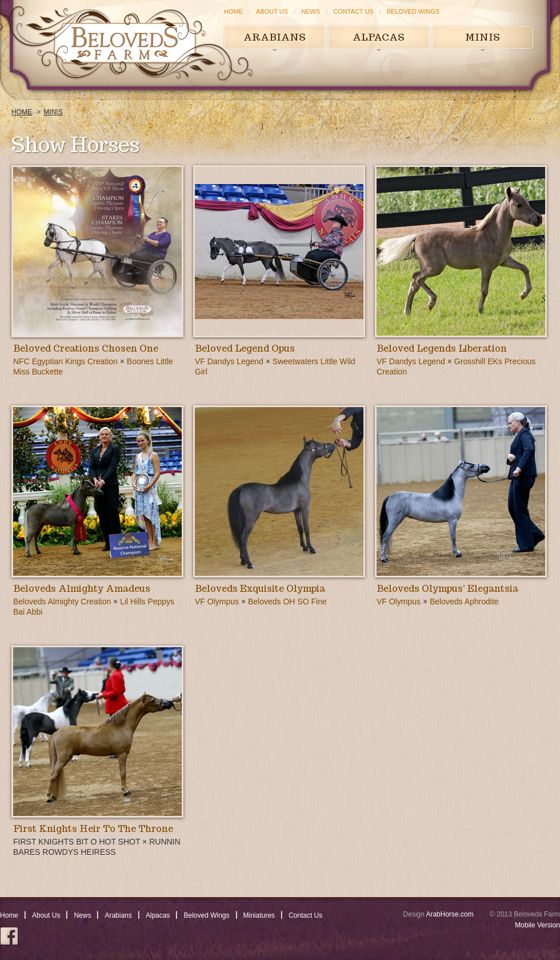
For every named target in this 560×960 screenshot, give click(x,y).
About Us (272, 11)
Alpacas (379, 37)
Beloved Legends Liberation (442, 348)
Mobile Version (537, 925)
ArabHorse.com (449, 914)
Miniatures (259, 915)
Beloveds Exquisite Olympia (260, 589)
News (311, 11)
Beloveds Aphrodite (464, 602)
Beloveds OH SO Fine (287, 602)
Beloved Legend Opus (245, 348)
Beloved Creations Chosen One (86, 348)
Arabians (275, 37)
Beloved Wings (413, 11)
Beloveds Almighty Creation (62, 602)
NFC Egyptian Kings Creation (65, 361)
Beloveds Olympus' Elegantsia (447, 589)
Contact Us (353, 11)
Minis (483, 37)
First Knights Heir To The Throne (93, 829)
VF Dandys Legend (229, 361)
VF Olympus (217, 602)
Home (233, 11)
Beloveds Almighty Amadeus (82, 589)
